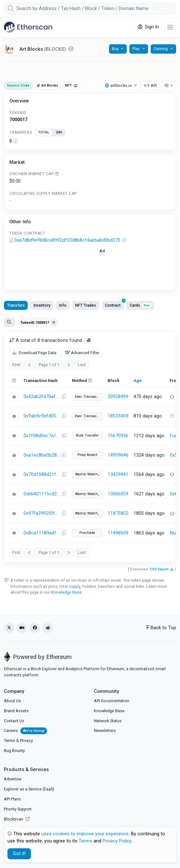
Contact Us (14, 721)
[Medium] (22, 628)
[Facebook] (35, 628)
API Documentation (112, 701)
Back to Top (161, 628)
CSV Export (159, 569)
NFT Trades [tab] (86, 305)
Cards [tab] (140, 305)
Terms (10, 741)
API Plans (12, 799)
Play (136, 49)
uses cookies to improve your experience (85, 834)
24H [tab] (59, 132)
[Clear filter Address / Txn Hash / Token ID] (54, 323)
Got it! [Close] (19, 854)
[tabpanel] (90, 141)
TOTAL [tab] (44, 132)
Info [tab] (63, 305)
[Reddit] (48, 628)
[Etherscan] (28, 27)
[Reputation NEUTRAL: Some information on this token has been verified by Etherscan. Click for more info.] (71, 49)
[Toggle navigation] (170, 27)
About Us (12, 701)
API (150, 85)
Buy (115, 49)
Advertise (13, 779)
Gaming (161, 49)
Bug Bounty (14, 751)
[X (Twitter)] (9, 628)
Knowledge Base (66, 592)
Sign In (148, 27)
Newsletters (105, 730)
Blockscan (17, 819)
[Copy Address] (125, 240)
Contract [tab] (114, 304)
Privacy (26, 741)
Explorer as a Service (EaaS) (29, 789)
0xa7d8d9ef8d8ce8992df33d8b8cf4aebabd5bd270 (67, 240)
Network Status (108, 721)
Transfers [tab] (16, 305)
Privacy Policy (117, 841)
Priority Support (18, 809)
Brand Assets (16, 711)
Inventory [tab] (42, 305)
